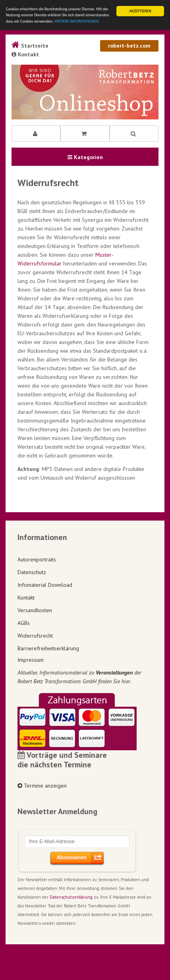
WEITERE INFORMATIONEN (77, 21)
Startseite (30, 46)
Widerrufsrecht (35, 636)
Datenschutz (32, 572)
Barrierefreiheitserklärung (48, 648)
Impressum (31, 660)
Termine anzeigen (42, 786)
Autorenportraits (37, 559)
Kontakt (25, 54)
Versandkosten (35, 610)
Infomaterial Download (45, 585)
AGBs (24, 623)
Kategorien (85, 157)
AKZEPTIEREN (140, 11)
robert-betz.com (129, 46)
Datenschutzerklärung (71, 897)
